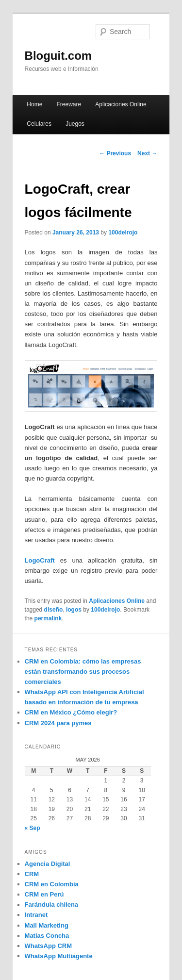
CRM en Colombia (52, 884)
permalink (48, 618)
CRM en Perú (44, 894)
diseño (54, 610)
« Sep (33, 828)
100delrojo (123, 233)
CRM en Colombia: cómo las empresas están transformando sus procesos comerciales (83, 672)
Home (34, 104)
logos (74, 610)
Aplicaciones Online (121, 104)
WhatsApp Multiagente (59, 956)
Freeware (69, 104)
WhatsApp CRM (49, 946)
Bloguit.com (58, 56)
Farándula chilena (52, 905)
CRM (32, 874)
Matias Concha (47, 936)
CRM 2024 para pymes (58, 723)
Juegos (75, 124)
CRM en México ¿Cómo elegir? (71, 712)
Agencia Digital (48, 864)
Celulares (39, 124)
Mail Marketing (47, 925)
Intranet (36, 915)
